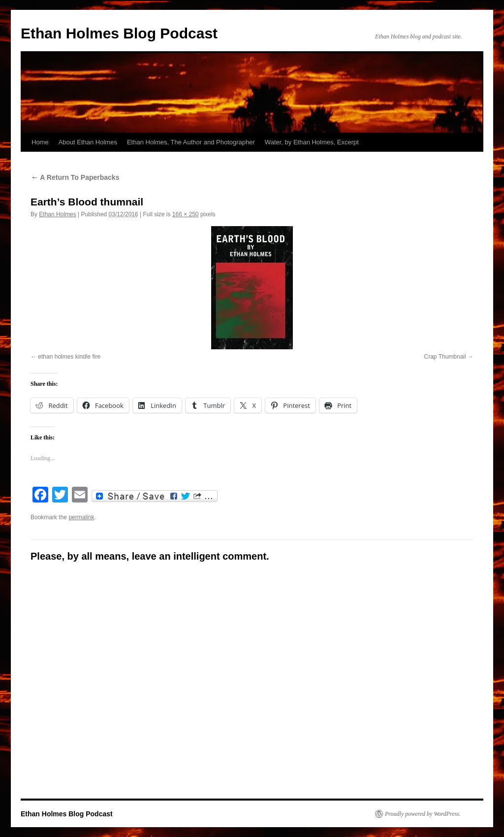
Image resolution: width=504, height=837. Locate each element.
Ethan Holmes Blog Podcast (119, 33)
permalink (81, 517)
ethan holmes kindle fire (69, 357)
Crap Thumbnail (445, 357)
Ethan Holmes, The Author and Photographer (191, 142)
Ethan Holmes (57, 214)
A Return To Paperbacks (75, 177)
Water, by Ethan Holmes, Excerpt (312, 142)
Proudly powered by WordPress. (423, 814)
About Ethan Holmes (88, 142)
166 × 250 (186, 214)
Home (40, 142)
